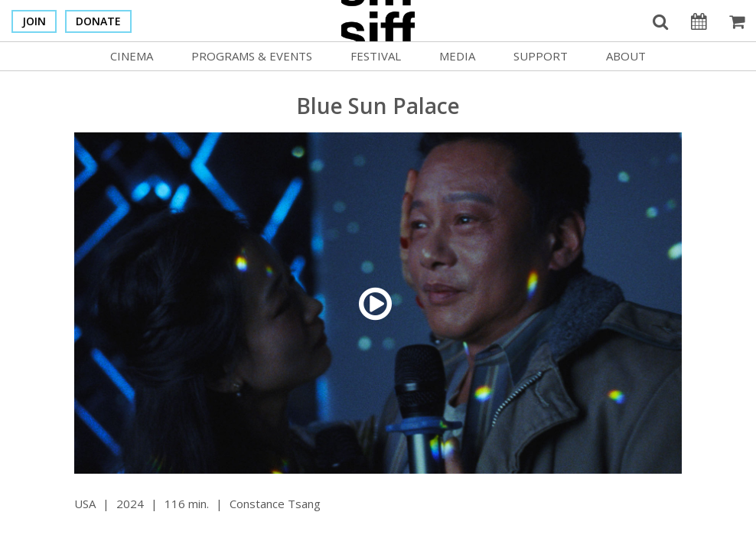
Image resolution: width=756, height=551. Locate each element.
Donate (98, 21)
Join (34, 21)
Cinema (132, 56)
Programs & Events (252, 56)
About (626, 56)
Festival (376, 56)
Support (541, 56)
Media (457, 56)
